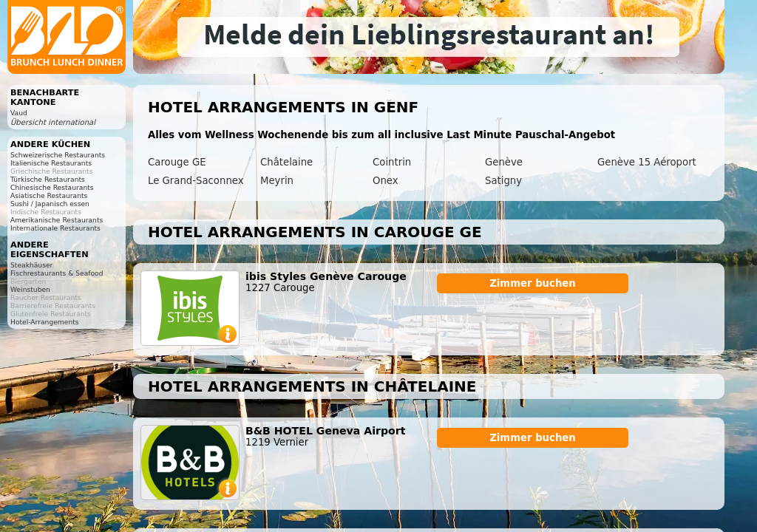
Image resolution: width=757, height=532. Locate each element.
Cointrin (392, 162)
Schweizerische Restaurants (58, 155)
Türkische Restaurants (48, 179)
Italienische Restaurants (51, 163)
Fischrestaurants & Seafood (57, 273)
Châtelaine (286, 162)
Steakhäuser (31, 265)
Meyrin (277, 181)
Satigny (503, 181)
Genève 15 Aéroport (647, 162)
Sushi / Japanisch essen (50, 204)
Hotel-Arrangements (45, 322)
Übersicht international (53, 122)
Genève (504, 162)
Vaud (19, 113)
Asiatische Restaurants (49, 195)
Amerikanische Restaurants (57, 220)
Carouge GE (177, 162)
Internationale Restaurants (55, 228)
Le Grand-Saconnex (196, 181)
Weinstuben (30, 289)
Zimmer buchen (533, 283)
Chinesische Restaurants (52, 187)
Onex (386, 181)
